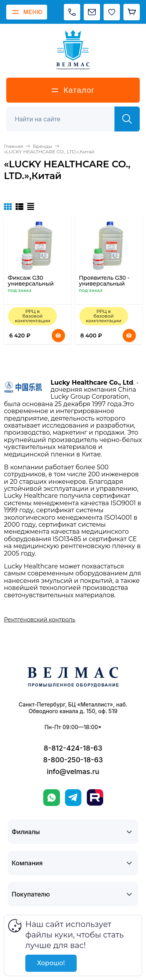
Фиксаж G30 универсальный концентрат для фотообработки (31, 287)
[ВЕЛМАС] (73, 50)
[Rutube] (95, 797)
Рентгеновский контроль (40, 620)
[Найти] (127, 119)
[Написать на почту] (92, 12)
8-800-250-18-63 (73, 760)
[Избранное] (112, 12)
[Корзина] (132, 12)
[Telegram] (73, 798)
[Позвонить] (72, 12)
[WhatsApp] (52, 798)
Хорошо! (51, 963)
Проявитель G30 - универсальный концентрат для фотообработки (104, 287)
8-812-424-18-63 (73, 748)
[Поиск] (65, 119)
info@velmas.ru (73, 771)
